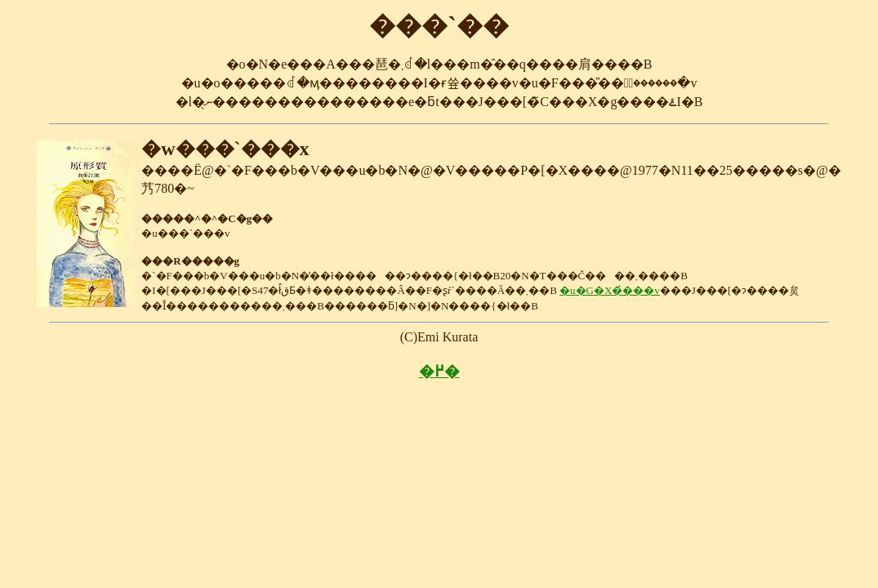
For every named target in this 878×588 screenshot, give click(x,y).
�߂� (439, 371)
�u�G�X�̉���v (610, 290)
